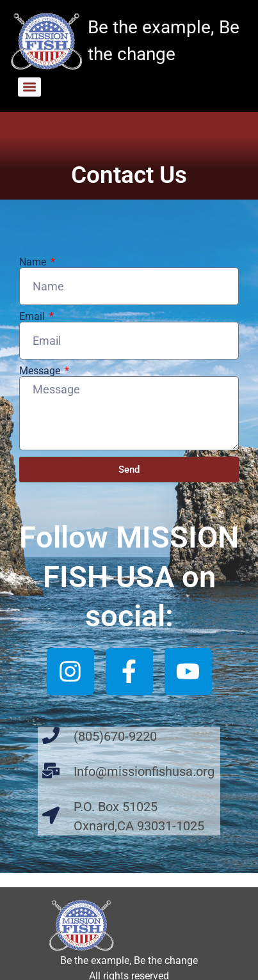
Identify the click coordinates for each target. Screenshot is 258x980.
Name (34, 262)
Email (33, 317)
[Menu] (29, 87)
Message (41, 371)
